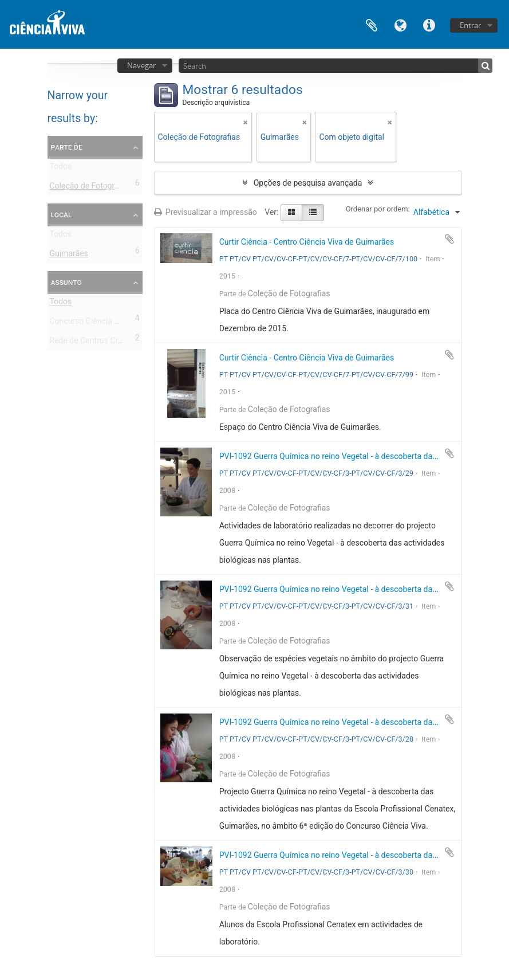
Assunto (66, 282)
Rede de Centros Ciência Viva (102, 343)
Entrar (470, 25)
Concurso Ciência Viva (90, 323)
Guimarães (69, 256)
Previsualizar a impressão (206, 212)
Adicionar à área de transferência (449, 239)
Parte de (67, 147)
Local (62, 214)
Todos (61, 168)
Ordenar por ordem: (378, 209)
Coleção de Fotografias (91, 188)
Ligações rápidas (429, 24)
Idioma (400, 24)
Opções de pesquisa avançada (308, 183)
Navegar (141, 65)
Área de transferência (372, 24)
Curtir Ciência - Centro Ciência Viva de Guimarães (307, 242)
